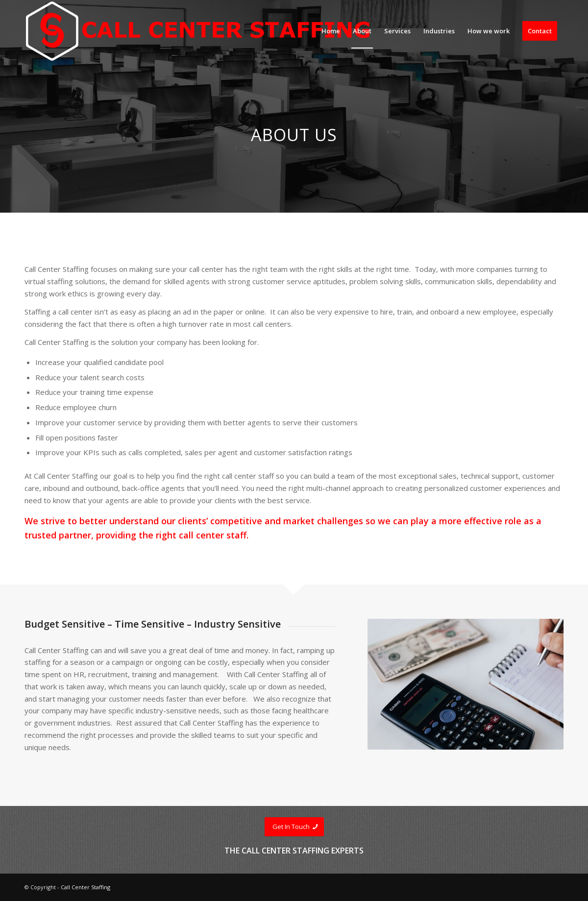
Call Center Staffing (86, 887)
